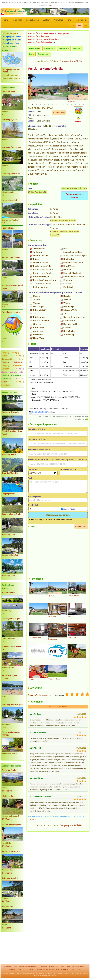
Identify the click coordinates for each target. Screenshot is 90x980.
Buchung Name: (35, 497)
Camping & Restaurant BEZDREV (11, 734)
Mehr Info (48, 5)
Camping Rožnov (8, 494)
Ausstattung (49, 48)
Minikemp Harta (9, 796)
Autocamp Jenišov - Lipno (12, 704)
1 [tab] (33, 105)
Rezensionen (43, 54)
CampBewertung (11, 75)
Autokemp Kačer (8, 535)
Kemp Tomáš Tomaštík (11, 312)
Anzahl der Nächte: (68, 470)
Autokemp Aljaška (9, 120)
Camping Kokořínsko (12, 362)
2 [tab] (37, 105)
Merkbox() (81, 20)
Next (86, 88)
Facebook (43, 966)
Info (70, 20)
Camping (8, 966)
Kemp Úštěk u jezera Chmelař (10, 677)
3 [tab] (41, 105)
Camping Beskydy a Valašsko (12, 354)
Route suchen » (59, 113)
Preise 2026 (63, 48)
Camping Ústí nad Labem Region (41, 33)
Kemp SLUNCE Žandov (11, 257)
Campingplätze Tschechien (14, 973)
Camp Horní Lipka (9, 770)
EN (86, 26)
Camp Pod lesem (9, 92)
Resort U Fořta (8, 228)
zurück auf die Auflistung (48, 61)
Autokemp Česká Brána (11, 147)
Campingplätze (32, 966)
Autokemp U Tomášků (11, 412)
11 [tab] (72, 105)
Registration (80, 966)
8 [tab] (60, 105)
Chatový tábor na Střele (11, 514)
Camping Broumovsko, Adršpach (12, 367)
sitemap (12, 969)
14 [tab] (83, 105)
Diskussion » (33, 819)
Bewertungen (32, 20)
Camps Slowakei (10, 46)
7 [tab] (56, 105)
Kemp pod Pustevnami (11, 851)
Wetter (46, 20)
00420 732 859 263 (37, 192)
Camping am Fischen (12, 37)
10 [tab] (68, 105)
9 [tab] (64, 105)
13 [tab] (79, 105)
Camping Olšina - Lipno (11, 619)
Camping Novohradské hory (12, 357)
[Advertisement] (12, 948)
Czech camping (19, 966)
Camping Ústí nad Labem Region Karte (44, 39)
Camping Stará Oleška (71, 61)
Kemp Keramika (8, 593)
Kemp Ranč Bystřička (10, 473)
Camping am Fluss (11, 43)
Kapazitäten (34, 48)
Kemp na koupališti (10, 200)
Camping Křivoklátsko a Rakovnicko (12, 377)
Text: (30, 478)
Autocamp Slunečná (10, 555)
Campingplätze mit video (11, 71)
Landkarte (17, 20)
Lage (31, 54)
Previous (29, 88)
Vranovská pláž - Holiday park (12, 648)
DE (80, 25)
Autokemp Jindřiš (9, 455)
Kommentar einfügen (58, 707)
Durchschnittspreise (12, 78)
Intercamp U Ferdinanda (12, 174)
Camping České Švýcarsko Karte (41, 42)
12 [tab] (76, 105)
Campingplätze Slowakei (49, 976)
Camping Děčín (63, 33)
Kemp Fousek (7, 907)
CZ (73, 26)
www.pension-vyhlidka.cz (73, 189)
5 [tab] (48, 105)
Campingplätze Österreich (61, 973)
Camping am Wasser (12, 40)
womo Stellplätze (11, 33)
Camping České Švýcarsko (39, 36)
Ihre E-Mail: (33, 505)
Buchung (77, 48)
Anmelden (59, 20)
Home (5, 20)
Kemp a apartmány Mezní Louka (12, 287)
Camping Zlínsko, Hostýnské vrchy (12, 370)
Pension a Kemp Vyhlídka (12, 825)
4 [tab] (44, 105)
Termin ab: (33, 470)
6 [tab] (52, 105)
